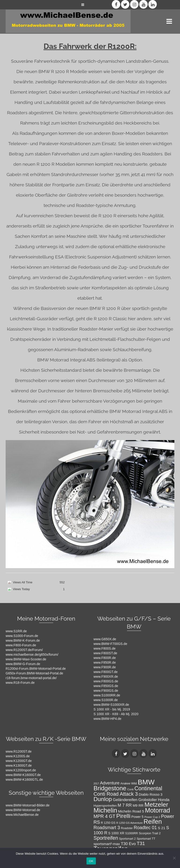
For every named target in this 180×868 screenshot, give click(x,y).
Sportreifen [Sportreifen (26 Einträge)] (106, 838)
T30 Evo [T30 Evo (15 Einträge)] (128, 844)
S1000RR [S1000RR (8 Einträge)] (131, 833)
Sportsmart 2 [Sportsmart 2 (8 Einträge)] (127, 839)
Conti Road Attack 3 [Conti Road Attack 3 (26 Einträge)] (116, 794)
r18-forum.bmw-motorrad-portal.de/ (31, 678)
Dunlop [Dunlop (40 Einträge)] (103, 799)
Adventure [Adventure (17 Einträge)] (110, 783)
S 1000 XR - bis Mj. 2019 (112, 709)
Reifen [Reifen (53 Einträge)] (153, 822)
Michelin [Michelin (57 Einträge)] (105, 810)
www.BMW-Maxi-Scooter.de (26, 659)
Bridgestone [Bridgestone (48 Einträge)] (110, 788)
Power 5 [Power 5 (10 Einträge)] (137, 817)
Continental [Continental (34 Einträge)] (148, 788)
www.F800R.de (105, 658)
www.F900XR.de (106, 677)
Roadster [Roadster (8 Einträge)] (127, 828)
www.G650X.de (105, 639)
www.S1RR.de (16, 631)
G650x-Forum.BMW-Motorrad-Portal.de (34, 673)
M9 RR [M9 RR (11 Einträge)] (138, 805)
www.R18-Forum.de (20, 683)
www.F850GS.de (106, 686)
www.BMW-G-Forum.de (23, 664)
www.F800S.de (105, 648)
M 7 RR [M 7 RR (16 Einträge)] (125, 805)
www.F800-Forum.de (21, 645)
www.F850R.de (105, 662)
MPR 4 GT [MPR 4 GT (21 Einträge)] (104, 816)
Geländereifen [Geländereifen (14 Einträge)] (125, 800)
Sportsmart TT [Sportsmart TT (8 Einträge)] (146, 839)
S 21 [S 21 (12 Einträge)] (161, 828)
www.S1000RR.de (107, 695)
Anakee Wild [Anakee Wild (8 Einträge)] (129, 783)
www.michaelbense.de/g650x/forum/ (32, 655)
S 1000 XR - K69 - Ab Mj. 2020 (116, 714)
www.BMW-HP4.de (107, 719)
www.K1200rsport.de (21, 770)
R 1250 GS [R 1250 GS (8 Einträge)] (108, 823)
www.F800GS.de (106, 681)
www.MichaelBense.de (22, 815)
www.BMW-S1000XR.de (111, 705)
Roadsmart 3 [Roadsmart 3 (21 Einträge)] (107, 828)
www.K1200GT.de (19, 761)
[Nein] (174, 858)
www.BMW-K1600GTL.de (24, 780)
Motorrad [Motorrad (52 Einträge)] (157, 810)
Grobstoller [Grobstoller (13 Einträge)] (148, 800)
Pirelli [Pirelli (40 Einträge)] (123, 816)
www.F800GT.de (106, 672)
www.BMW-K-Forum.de (23, 640)
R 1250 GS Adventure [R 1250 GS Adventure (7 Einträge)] (129, 823)
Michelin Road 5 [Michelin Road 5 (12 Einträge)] (131, 811)
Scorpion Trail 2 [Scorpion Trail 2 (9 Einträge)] (150, 833)
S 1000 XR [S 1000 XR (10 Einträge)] (116, 833)
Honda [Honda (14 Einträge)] (163, 800)
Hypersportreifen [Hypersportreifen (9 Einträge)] (105, 806)
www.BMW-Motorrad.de (23, 810)
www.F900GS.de (106, 691)
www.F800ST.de (105, 653)
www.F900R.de (105, 667)
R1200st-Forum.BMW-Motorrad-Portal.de (36, 669)
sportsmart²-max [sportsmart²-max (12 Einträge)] (107, 844)
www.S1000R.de (106, 700)
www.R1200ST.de (19, 751)
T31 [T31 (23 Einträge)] (141, 843)
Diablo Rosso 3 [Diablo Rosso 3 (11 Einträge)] (151, 794)
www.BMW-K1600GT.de (23, 775)
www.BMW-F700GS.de (110, 644)
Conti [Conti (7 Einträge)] (130, 789)
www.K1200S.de (18, 756)
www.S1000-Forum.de (22, 636)
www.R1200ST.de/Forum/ (24, 650)
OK (91, 861)
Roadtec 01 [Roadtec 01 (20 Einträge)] (145, 828)
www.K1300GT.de (19, 765)
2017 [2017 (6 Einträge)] (96, 783)
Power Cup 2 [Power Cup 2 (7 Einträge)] (152, 817)
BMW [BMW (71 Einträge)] (146, 782)
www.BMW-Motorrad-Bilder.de (28, 805)
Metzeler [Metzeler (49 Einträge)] (156, 805)
